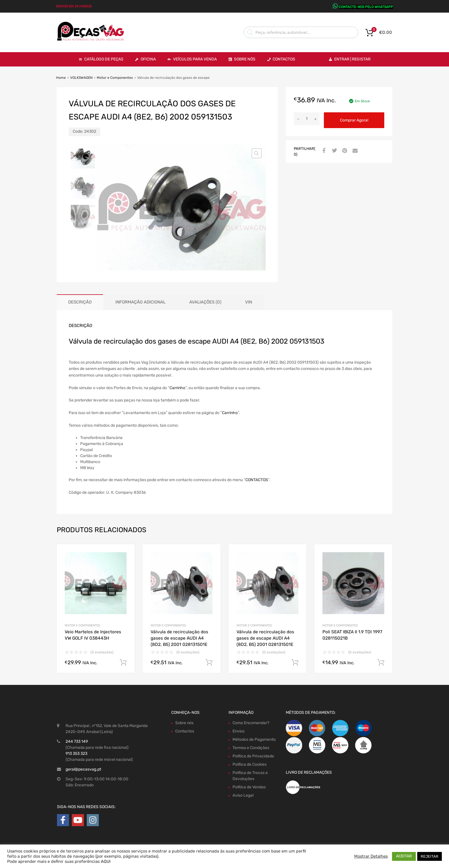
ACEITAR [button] (404, 856)
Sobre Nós (245, 59)
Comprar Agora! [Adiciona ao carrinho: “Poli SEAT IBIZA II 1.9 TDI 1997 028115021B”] (381, 663)
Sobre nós (184, 723)
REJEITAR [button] (430, 856)
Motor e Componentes (115, 78)
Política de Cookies (250, 764)
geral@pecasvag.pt (83, 769)
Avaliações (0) (205, 302)
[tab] (80, 302)
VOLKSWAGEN (81, 78)
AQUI (106, 861)
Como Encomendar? (251, 723)
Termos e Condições (251, 748)
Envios (239, 731)
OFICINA (148, 59)
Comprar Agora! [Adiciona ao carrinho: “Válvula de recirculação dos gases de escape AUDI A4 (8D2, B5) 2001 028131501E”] (209, 663)
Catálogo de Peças (104, 59)
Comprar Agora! (354, 120)
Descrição (80, 302)
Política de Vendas (249, 787)
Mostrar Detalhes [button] (371, 856)
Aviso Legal (243, 795)
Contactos (284, 59)
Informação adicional (140, 302)
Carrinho (177, 388)
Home (61, 78)
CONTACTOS (257, 480)
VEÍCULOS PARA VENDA (195, 59)
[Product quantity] (307, 119)
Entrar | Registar (352, 59)
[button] (257, 153)
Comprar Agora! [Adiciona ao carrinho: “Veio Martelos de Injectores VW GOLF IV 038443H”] (123, 663)
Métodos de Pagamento (254, 739)
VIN (249, 302)
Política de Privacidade (253, 756)
